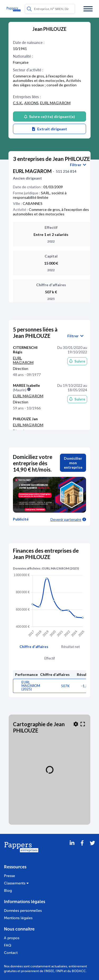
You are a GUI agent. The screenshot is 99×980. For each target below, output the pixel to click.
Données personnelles (23, 911)
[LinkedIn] (72, 850)
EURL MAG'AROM (55, 103)
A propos (12, 938)
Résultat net (70, 647)
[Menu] (88, 9)
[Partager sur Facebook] (82, 850)
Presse (10, 876)
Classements (16, 883)
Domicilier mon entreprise (73, 463)
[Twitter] (92, 850)
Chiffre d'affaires (34, 647)
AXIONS (31, 103)
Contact (11, 953)
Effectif (50, 658)
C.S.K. (18, 103)
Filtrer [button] (78, 165)
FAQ (8, 945)
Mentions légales (18, 918)
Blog (8, 891)
